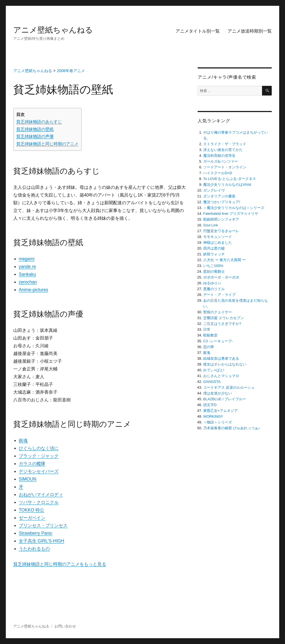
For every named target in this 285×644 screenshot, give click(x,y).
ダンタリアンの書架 (219, 196)
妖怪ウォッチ (214, 254)
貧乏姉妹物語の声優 (35, 136)
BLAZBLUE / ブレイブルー (225, 399)
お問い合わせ (65, 626)
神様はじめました (218, 243)
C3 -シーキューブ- (218, 341)
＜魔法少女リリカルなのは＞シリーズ (234, 208)
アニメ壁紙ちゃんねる (53, 30)
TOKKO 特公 (32, 510)
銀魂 (23, 440)
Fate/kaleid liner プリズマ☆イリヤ (231, 214)
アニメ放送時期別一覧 (250, 31)
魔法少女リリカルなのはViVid (227, 185)
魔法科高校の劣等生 (219, 156)
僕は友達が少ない (218, 393)
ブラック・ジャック (39, 456)
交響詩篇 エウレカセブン (223, 318)
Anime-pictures (34, 290)
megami (27, 259)
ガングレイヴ (214, 190)
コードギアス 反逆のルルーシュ (229, 387)
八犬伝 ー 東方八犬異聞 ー (224, 260)
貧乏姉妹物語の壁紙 (35, 129)
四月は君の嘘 (214, 248)
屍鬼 (207, 353)
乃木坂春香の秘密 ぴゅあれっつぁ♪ (232, 428)
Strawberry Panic (36, 533)
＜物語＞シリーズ (218, 422)
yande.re (27, 267)
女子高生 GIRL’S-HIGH (41, 541)
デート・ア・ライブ (219, 295)
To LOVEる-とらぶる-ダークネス (230, 179)
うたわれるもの (34, 549)
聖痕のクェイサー (218, 312)
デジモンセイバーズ (39, 471)
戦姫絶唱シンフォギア (221, 219)
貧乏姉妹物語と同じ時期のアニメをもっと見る (60, 564)
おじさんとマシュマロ (221, 376)
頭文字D (210, 405)
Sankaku (27, 274)
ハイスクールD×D (218, 173)
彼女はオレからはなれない (225, 364)
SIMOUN (28, 479)
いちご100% (213, 266)
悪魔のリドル (214, 289)
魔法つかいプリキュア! (222, 202)
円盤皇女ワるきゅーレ (221, 231)
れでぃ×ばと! (214, 370)
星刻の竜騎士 (214, 271)
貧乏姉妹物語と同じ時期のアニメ (47, 144)
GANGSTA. (212, 382)
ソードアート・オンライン (225, 167)
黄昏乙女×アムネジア (220, 411)
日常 (207, 329)
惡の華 (209, 347)
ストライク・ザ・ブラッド (225, 144)
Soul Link (211, 225)
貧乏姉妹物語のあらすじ (39, 122)
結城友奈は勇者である (221, 358)
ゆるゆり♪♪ (212, 283)
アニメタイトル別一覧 (198, 31)
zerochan (28, 282)
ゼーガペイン (32, 518)
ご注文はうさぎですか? (222, 324)
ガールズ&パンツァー (221, 161)
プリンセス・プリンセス (43, 525)
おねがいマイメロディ (41, 495)
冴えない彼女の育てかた (223, 150)
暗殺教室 (210, 335)
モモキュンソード (218, 237)
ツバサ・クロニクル (39, 502)
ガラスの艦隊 (32, 464)
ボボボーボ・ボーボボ (221, 277)
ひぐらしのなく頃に (39, 448)
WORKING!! (213, 416)
